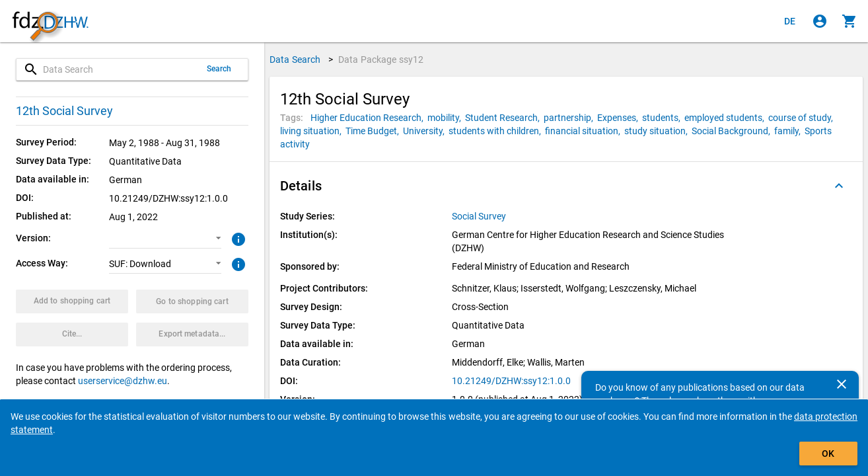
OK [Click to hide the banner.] (828, 454)
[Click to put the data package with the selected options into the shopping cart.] (72, 301)
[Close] (842, 384)
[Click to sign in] (820, 21)
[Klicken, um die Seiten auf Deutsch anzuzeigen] (790, 21)
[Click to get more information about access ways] (237, 263)
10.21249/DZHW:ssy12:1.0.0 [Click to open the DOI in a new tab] (511, 381)
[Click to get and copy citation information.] (72, 335)
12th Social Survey (64, 111)
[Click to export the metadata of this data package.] (192, 335)
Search (219, 69)
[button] (165, 239)
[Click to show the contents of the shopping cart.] (850, 21)
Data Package (381, 59)
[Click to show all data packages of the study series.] (480, 216)
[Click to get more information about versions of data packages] (237, 238)
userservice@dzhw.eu (123, 381)
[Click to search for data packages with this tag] (369, 118)
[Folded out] (839, 186)
